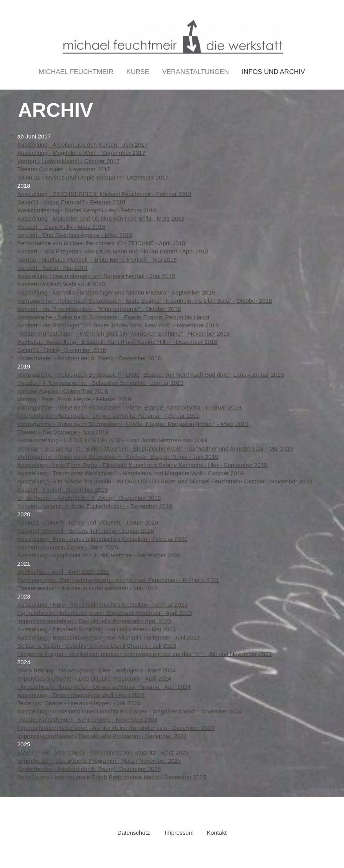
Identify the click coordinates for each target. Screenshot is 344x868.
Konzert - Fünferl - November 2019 (63, 490)
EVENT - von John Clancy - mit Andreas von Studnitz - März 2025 (103, 752)
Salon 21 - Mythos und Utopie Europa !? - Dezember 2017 (93, 177)
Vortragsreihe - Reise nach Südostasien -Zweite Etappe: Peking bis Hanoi (113, 317)
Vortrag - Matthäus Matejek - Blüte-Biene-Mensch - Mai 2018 (97, 260)
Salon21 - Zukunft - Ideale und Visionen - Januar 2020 (88, 522)
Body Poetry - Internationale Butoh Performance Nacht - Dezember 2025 (112, 777)
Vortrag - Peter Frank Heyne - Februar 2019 (74, 399)
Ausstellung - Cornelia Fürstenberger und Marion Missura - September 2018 (116, 292)
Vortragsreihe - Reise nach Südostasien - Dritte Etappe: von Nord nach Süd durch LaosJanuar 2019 (150, 375)
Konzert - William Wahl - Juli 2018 (61, 284)
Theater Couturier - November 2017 (64, 169)
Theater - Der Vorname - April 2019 (63, 432)
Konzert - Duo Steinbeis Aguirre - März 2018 (75, 235)
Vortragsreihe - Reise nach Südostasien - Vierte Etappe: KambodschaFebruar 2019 (129, 407)
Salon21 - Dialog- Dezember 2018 (62, 350)
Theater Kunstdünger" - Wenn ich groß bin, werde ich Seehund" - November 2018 (123, 333)
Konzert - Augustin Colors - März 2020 (68, 547)
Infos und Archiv (274, 72)
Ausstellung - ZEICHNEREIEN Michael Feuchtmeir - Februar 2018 (104, 194)
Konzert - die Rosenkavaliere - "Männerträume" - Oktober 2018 (99, 309)
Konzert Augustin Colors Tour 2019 (63, 391)
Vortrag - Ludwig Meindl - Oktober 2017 (68, 161)
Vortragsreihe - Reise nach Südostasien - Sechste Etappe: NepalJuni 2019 (118, 457)
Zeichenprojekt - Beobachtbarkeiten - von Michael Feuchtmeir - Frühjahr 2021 (118, 580)
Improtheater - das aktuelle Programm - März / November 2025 (99, 761)
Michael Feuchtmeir (76, 72)
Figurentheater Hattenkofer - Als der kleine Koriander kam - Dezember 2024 (116, 728)
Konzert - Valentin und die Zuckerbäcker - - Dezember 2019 (95, 506)
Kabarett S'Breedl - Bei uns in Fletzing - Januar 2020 (86, 531)
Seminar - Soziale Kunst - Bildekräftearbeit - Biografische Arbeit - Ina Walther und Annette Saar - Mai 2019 (155, 448)
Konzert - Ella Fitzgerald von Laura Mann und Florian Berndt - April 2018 (113, 251)
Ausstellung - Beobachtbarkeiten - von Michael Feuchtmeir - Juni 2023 (109, 637)
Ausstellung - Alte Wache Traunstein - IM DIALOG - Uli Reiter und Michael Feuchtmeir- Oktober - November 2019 (165, 481)
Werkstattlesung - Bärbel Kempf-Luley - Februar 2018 (87, 210)
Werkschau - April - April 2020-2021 (63, 572)
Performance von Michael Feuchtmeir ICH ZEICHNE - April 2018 (101, 243)
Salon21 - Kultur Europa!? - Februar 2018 (71, 202)
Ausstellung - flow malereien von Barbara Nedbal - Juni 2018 (96, 276)
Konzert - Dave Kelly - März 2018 (61, 227)
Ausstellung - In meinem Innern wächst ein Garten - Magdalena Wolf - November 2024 (130, 711)
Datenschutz (134, 833)
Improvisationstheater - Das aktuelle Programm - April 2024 (94, 678)
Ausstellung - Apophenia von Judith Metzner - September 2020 (99, 555)
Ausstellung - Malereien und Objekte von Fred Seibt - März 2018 (101, 218)
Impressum (179, 833)
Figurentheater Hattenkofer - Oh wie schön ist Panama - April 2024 (104, 687)
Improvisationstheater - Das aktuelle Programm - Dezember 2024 (102, 736)
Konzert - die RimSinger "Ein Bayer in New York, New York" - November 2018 (118, 325)
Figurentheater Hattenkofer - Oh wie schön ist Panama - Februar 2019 (108, 416)
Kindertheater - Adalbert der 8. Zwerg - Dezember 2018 (89, 358)
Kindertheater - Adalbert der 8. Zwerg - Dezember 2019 (89, 498)
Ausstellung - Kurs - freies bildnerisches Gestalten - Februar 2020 (102, 539)
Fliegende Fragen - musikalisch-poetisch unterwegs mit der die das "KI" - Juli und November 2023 (144, 654)
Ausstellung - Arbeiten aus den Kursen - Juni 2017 (83, 145)
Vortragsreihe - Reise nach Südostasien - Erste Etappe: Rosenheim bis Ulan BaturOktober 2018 (145, 301)
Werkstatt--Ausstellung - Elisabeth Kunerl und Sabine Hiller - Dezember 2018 (117, 342)
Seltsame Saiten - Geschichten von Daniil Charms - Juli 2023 (97, 646)
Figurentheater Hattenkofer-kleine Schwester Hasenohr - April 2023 (105, 613)
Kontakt (217, 833)
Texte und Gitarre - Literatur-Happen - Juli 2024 (79, 703)
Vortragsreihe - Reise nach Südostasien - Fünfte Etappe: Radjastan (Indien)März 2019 (133, 424)
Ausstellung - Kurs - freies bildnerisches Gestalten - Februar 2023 (102, 605)
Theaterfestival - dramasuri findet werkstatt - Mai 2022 (87, 588)
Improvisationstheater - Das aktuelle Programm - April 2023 (94, 621)
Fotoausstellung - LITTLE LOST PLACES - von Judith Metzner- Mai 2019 (112, 440)
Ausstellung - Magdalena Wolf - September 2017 (81, 153)
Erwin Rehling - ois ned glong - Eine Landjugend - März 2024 (96, 670)
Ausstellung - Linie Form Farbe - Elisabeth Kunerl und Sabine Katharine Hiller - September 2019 (142, 465)
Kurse (138, 72)
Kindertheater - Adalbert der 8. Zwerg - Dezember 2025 (89, 769)
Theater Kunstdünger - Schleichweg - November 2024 (87, 720)
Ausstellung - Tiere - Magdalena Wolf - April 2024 (81, 695)
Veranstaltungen (195, 72)
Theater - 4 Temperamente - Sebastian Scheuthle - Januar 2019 (100, 383)
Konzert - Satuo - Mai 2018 (52, 268)
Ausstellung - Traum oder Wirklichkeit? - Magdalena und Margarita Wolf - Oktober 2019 (130, 473)
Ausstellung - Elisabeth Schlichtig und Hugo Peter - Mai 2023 (96, 629)
